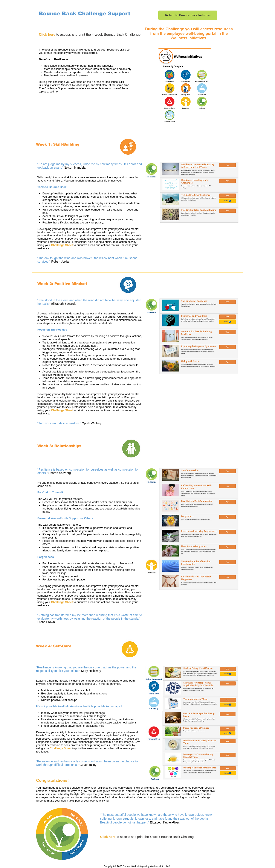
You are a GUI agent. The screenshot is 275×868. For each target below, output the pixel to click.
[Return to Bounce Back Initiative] (188, 15)
